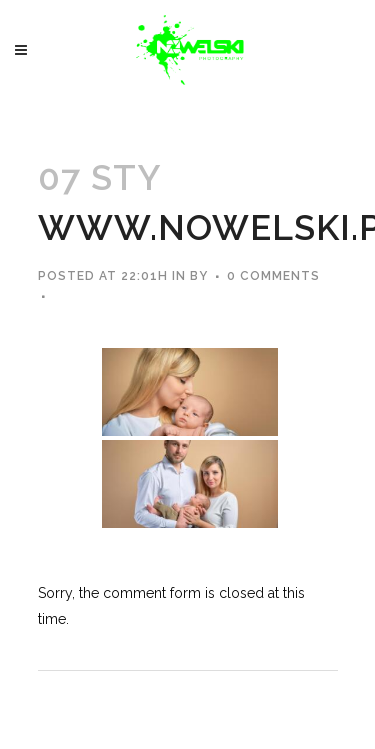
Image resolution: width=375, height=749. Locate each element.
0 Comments (273, 276)
